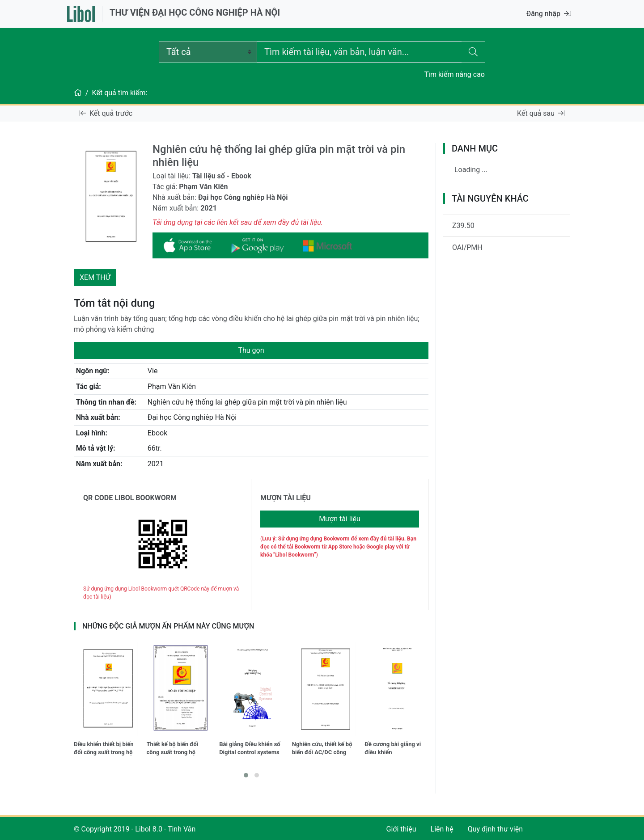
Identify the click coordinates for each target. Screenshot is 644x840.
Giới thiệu (401, 829)
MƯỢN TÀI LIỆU (286, 498)
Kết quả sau (541, 113)
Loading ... (471, 170)
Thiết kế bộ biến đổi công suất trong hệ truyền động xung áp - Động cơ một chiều (175, 749)
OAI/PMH (467, 247)
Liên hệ (442, 829)
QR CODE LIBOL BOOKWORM (130, 498)
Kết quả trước (106, 113)
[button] (246, 775)
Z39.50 (463, 226)
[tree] (507, 173)
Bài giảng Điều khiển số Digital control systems (250, 748)
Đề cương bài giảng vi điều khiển (393, 748)
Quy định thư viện (495, 829)
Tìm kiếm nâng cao (454, 74)
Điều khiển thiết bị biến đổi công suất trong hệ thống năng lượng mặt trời (104, 749)
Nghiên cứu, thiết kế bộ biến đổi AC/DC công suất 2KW (322, 749)
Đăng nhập (549, 14)
